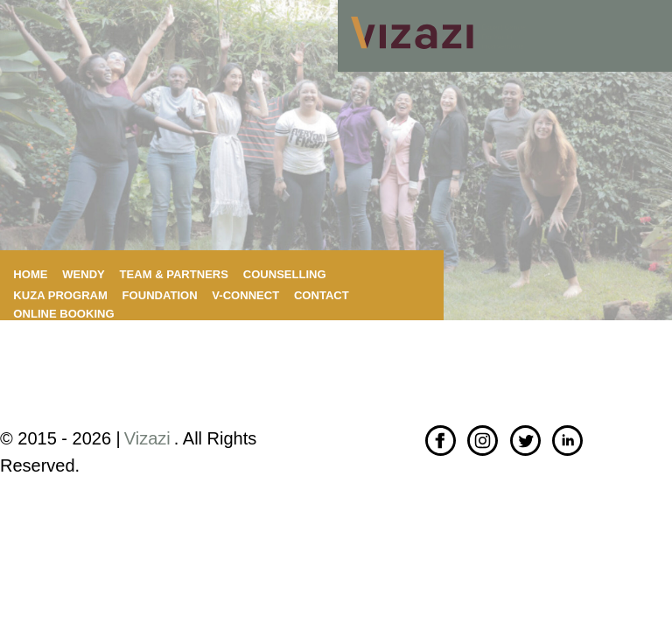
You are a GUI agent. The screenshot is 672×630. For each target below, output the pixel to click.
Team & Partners (174, 274)
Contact (322, 295)
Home (30, 274)
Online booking (63, 314)
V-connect (245, 295)
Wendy (84, 274)
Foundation (160, 295)
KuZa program (60, 295)
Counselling (285, 274)
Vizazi (147, 438)
